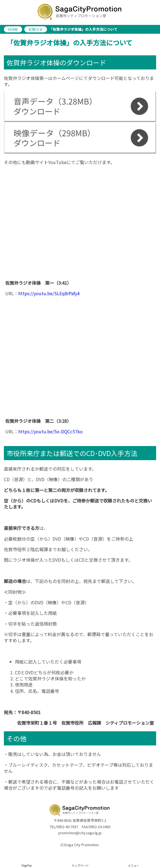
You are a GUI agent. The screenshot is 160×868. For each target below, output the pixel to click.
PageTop (27, 865)
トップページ (80, 865)
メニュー (133, 865)
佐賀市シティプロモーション (80, 12)
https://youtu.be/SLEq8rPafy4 (49, 293)
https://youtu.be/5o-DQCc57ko (50, 431)
